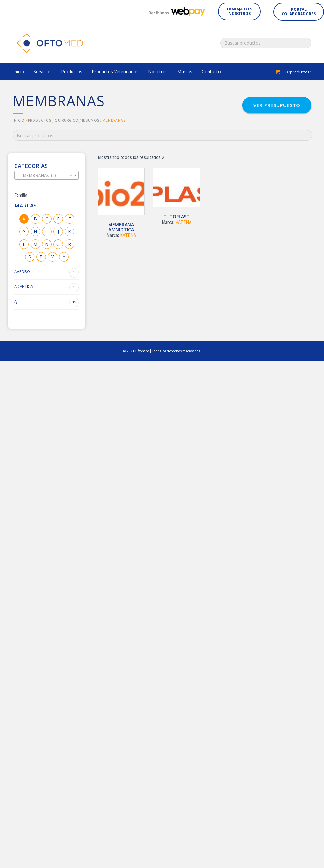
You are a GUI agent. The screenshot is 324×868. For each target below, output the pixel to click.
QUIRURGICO (67, 120)
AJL (47, 303)
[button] (239, 11)
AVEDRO (47, 273)
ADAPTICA (47, 288)
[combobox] (47, 175)
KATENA (128, 235)
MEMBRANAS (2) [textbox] (45, 176)
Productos (40, 120)
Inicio (19, 120)
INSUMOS (91, 120)
